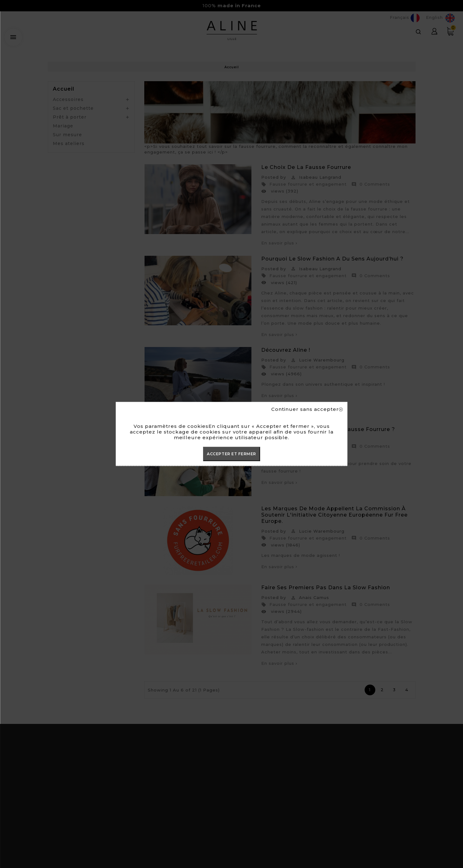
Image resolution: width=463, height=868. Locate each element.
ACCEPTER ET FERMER (231, 454)
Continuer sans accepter (307, 409)
